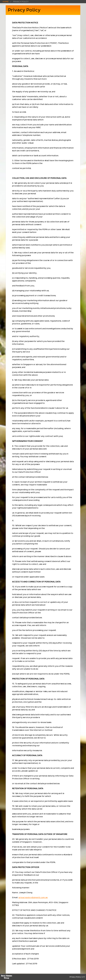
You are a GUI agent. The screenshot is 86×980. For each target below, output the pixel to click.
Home (6, 2)
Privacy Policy (75, 977)
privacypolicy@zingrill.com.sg (33, 898)
